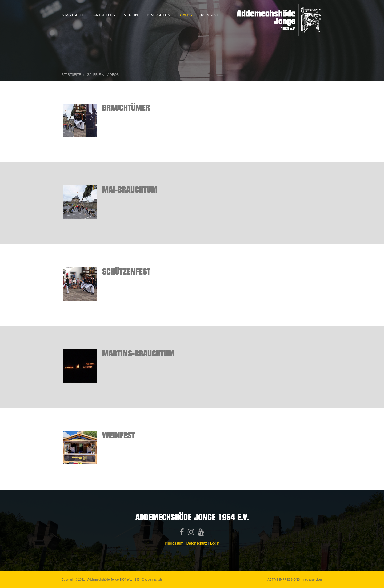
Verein (131, 15)
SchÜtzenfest (126, 271)
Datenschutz (197, 543)
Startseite (73, 15)
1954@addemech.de (149, 579)
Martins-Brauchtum (138, 353)
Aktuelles (104, 15)
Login (215, 543)
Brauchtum (159, 15)
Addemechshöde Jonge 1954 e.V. (110, 579)
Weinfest (119, 435)
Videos (113, 75)
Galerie (188, 15)
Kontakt (210, 15)
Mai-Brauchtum (130, 189)
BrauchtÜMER (126, 107)
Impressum (174, 543)
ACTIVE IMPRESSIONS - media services (295, 579)
